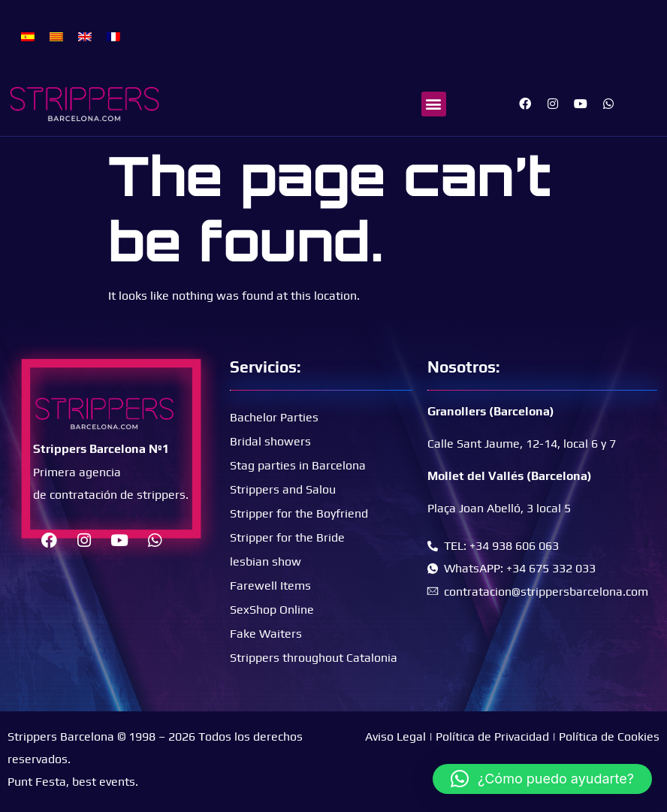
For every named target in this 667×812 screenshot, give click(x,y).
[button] (434, 104)
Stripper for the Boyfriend (299, 513)
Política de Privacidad (492, 737)
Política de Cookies (609, 737)
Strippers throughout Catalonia (314, 658)
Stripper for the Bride (287, 537)
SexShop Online (272, 610)
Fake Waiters (266, 634)
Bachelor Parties (274, 417)
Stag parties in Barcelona (298, 465)
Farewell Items (270, 586)
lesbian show (266, 561)
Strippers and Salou (283, 489)
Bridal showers (270, 441)
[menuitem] (28, 36)
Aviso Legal (395, 737)
